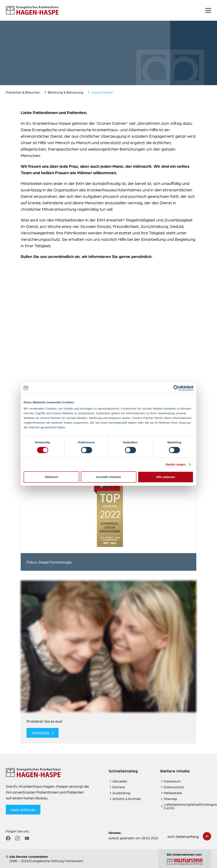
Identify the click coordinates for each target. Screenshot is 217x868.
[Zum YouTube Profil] (27, 838)
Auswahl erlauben (108, 477)
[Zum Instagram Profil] (17, 838)
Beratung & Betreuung (65, 92)
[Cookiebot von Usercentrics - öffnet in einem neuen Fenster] (176, 388)
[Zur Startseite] (32, 10)
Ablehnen (51, 477)
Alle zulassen (166, 477)
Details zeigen (176, 464)
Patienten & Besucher (23, 92)
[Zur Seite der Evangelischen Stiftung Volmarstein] (185, 862)
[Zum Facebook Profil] (8, 838)
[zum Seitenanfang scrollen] (189, 836)
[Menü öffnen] (208, 10)
